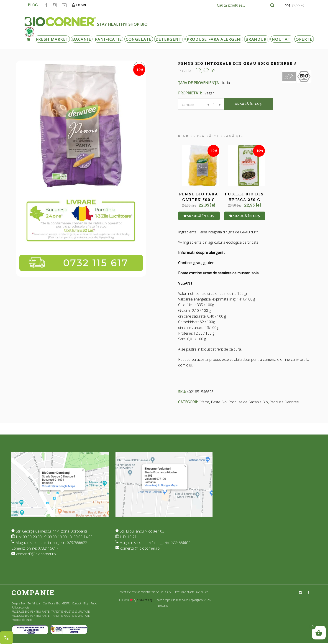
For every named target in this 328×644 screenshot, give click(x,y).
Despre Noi (18, 603)
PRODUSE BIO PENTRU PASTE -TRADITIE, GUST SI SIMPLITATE (51, 612)
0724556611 (181, 543)
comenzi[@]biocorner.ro (36, 554)
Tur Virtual (34, 603)
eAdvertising (145, 600)
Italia (226, 83)
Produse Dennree (284, 402)
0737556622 (77, 543)
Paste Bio (219, 402)
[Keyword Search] (241, 5)
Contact (77, 603)
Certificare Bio (51, 603)
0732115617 (48, 548)
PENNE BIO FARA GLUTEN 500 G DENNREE (199, 200)
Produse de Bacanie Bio (248, 402)
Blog (86, 603)
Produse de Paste (22, 620)
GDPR (66, 603)
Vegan (210, 93)
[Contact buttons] (6, 638)
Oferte (204, 402)
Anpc (94, 603)
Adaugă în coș (248, 104)
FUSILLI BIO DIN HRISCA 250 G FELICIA (244, 200)
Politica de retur (21, 607)
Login (81, 5)
